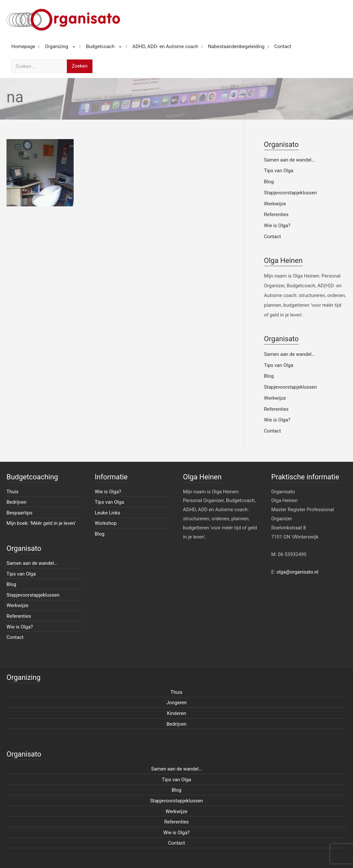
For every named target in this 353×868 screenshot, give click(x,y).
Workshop (106, 523)
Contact (273, 237)
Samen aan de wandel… (289, 160)
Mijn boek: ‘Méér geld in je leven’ (41, 523)
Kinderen (177, 713)
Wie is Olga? (277, 226)
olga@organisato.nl (297, 572)
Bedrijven (17, 502)
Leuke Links (108, 513)
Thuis (12, 492)
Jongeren (177, 703)
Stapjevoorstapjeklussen (291, 193)
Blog (269, 182)
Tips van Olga (279, 171)
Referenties (276, 214)
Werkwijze (275, 204)
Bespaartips (19, 513)
